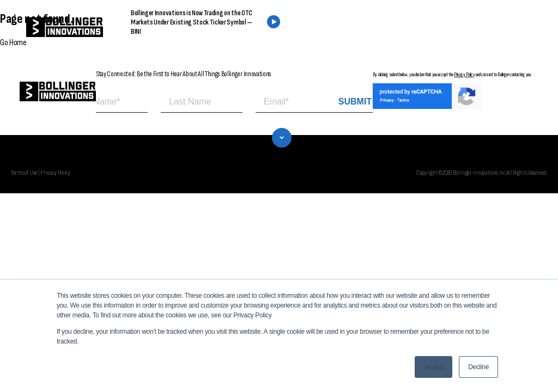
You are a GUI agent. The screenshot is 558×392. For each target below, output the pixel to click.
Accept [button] (433, 367)
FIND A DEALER (383, 27)
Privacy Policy (465, 75)
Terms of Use (24, 173)
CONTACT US (467, 27)
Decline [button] (478, 367)
